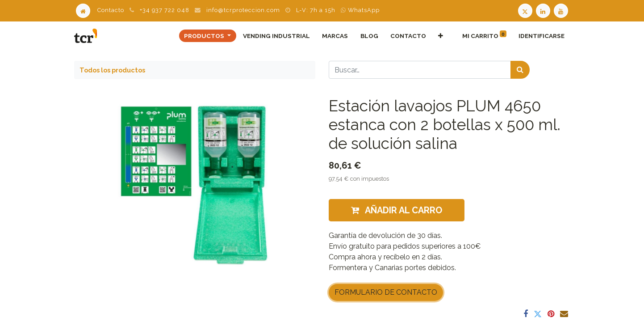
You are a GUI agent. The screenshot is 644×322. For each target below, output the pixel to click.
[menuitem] (277, 36)
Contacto (111, 10)
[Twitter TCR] (525, 10)
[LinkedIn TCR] (544, 10)
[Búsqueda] (520, 70)
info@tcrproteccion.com (243, 10)
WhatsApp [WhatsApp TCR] (360, 10)
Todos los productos (112, 70)
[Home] (83, 10)
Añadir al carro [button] (397, 210)
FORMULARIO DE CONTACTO (386, 292)
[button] (440, 36)
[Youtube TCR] (562, 10)
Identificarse (542, 36)
